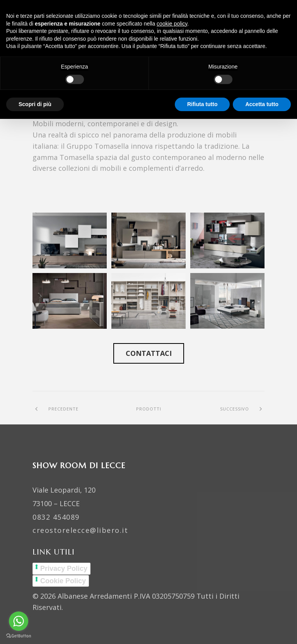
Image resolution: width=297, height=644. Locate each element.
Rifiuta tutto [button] (202, 104)
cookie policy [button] (172, 24)
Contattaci (149, 353)
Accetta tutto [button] (262, 104)
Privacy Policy (64, 568)
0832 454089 (56, 517)
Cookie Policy (63, 581)
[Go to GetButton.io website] (19, 636)
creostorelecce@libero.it (80, 530)
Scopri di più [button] (35, 104)
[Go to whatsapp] (19, 621)
